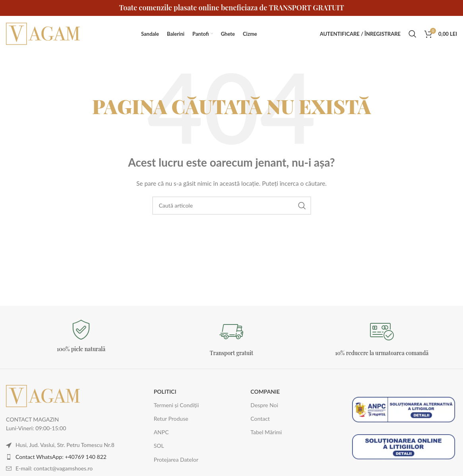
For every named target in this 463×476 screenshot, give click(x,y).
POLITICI (165, 391)
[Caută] (413, 34)
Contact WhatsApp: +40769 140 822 (61, 457)
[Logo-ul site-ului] (44, 33)
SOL (159, 446)
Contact (260, 419)
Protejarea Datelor (176, 459)
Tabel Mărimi (266, 432)
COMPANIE (265, 391)
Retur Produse (171, 419)
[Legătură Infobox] (81, 336)
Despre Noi (264, 405)
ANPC (161, 432)
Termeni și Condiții (176, 405)
